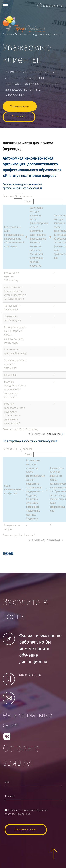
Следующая (54, 434)
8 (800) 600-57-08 (53, 6)
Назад (8, 554)
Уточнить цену (20, 106)
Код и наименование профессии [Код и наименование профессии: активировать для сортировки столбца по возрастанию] (13, 490)
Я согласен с (26, 812)
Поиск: (44, 202)
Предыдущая (38, 434)
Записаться (19, 117)
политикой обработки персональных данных (26, 812)
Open (5, 4)
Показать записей (18, 196)
